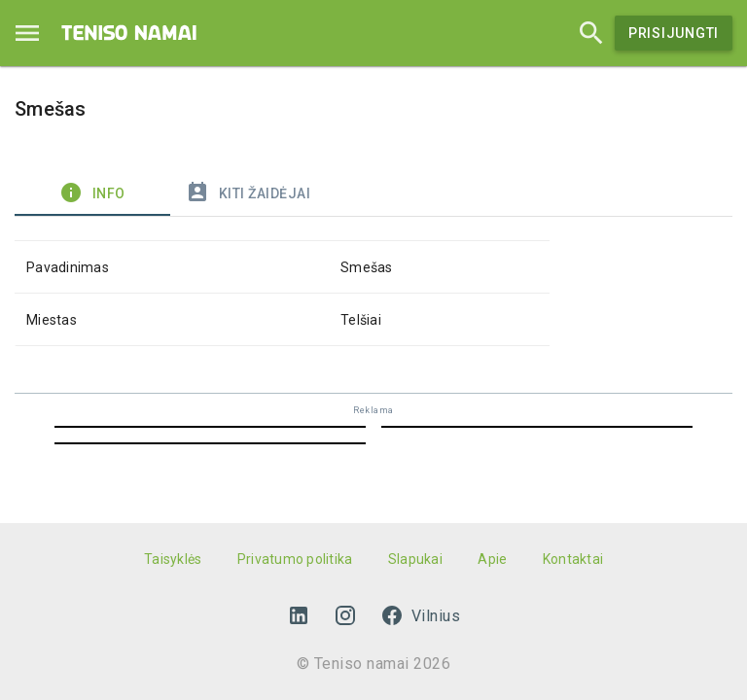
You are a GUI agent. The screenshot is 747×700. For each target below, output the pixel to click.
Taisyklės (173, 559)
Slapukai (415, 559)
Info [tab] (92, 192)
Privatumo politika (295, 559)
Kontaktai (573, 559)
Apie (492, 559)
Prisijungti (674, 33)
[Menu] (27, 33)
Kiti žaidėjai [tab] (248, 192)
